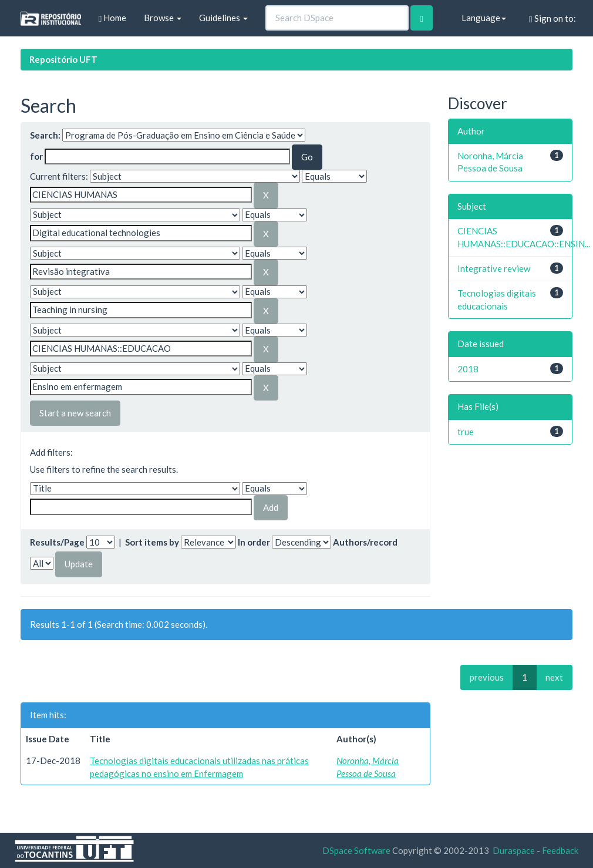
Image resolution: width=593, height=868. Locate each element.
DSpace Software (356, 850)
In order (254, 542)
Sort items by (152, 542)
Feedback (560, 850)
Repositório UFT (63, 59)
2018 (468, 369)
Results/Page (57, 542)
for (36, 156)
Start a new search (75, 413)
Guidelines (223, 18)
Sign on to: (552, 18)
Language (484, 18)
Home (112, 18)
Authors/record (365, 542)
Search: (45, 135)
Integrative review (494, 268)
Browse (163, 18)
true (466, 432)
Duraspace (514, 850)
